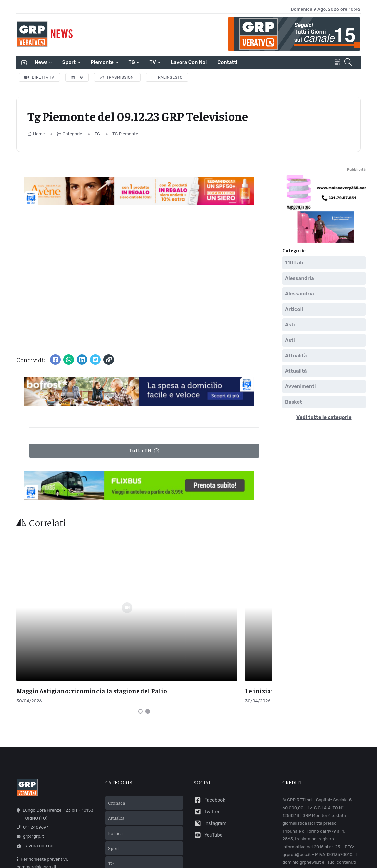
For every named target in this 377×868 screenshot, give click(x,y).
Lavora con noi (189, 62)
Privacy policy (196, 855)
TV (153, 62)
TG (132, 62)
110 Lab (294, 263)
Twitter (206, 736)
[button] (349, 63)
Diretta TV (39, 77)
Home (36, 134)
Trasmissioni (117, 77)
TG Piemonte (125, 134)
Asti (290, 325)
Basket (293, 402)
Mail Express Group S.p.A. (253, 846)
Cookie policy (230, 855)
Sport (69, 62)
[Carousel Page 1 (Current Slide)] (141, 635)
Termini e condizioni (155, 855)
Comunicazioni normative (310, 811)
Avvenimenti (300, 386)
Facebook (209, 724)
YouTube (208, 759)
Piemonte (102, 62)
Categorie (70, 134)
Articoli (294, 309)
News (41, 62)
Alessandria (299, 278)
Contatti (227, 62)
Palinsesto (167, 77)
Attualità (296, 356)
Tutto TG (144, 451)
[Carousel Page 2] (148, 635)
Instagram (210, 747)
